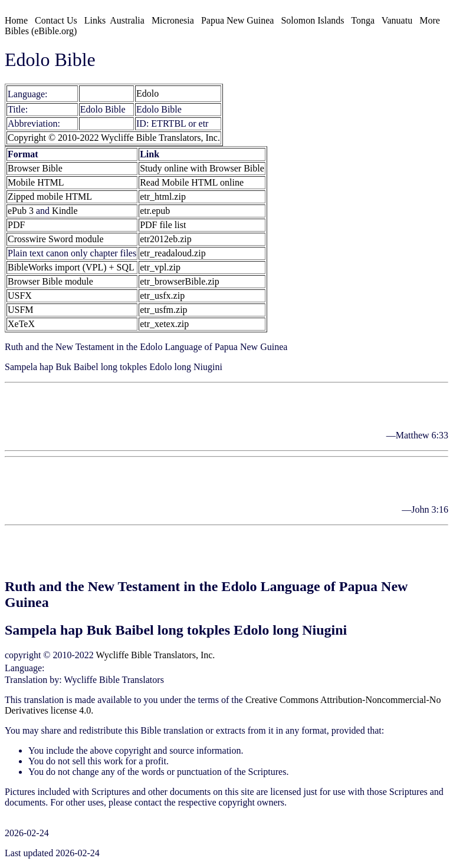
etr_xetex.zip (164, 324)
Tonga (363, 20)
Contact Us (56, 20)
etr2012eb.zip (166, 239)
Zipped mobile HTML (50, 197)
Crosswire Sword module (56, 239)
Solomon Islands (312, 20)
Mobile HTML (36, 182)
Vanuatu (397, 20)
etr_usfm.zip (163, 310)
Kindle (65, 211)
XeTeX (21, 324)
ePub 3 (21, 211)
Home (16, 20)
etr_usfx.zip (162, 296)
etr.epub (155, 211)
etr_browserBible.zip (180, 281)
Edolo (91, 94)
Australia (127, 20)
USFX (20, 296)
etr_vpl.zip (160, 267)
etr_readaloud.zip (173, 253)
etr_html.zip (163, 197)
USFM (21, 310)
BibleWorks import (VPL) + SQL (71, 267)
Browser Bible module (50, 281)
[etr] (59, 94)
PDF (16, 225)
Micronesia (173, 20)
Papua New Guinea (238, 20)
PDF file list (163, 225)
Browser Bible (35, 168)
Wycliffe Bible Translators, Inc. (156, 655)
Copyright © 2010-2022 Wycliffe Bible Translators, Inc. (114, 138)
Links (95, 20)
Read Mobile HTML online (192, 182)
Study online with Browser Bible (202, 168)
